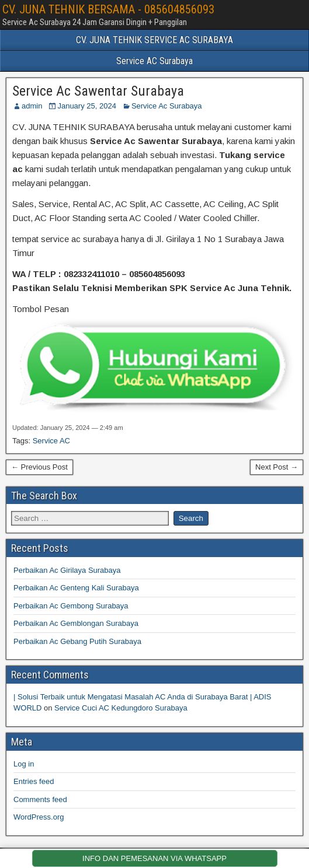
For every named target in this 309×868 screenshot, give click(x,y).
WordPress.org (39, 817)
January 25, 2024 (86, 106)
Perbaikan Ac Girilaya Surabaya (67, 570)
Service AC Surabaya (154, 61)
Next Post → (277, 467)
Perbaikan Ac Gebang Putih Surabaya (77, 641)
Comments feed (40, 799)
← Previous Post (39, 467)
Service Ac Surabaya (167, 106)
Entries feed (34, 781)
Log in (24, 764)
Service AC (51, 441)
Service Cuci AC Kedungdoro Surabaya (121, 708)
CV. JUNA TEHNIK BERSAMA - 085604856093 (108, 9)
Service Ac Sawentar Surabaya (98, 91)
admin (32, 106)
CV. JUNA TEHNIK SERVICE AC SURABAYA (154, 40)
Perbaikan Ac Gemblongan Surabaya (76, 623)
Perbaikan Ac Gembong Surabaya (71, 606)
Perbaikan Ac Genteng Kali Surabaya (76, 588)
